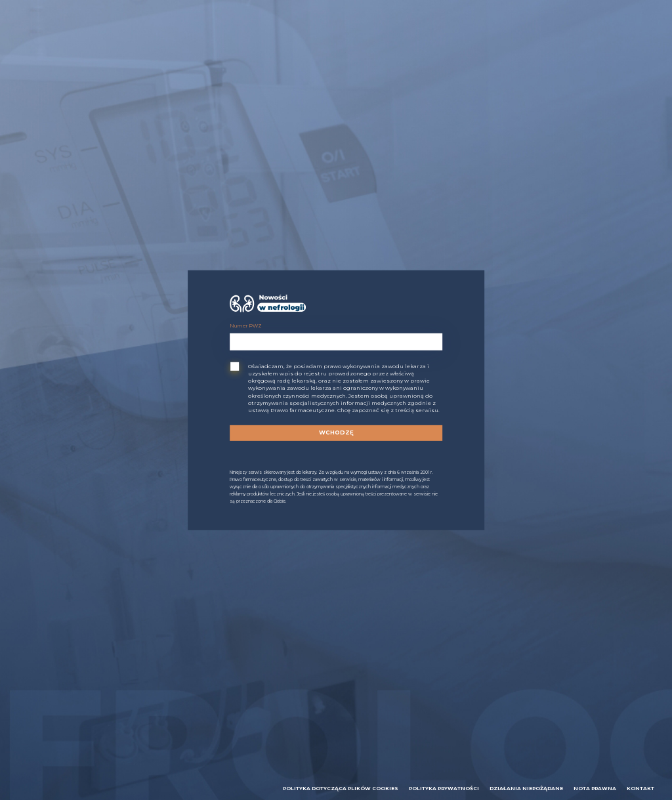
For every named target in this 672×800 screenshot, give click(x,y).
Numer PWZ (246, 326)
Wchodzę (336, 432)
